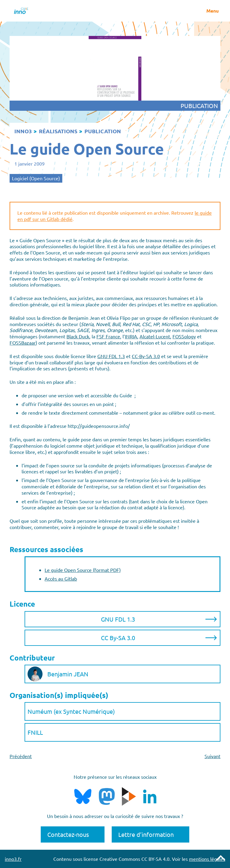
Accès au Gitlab (61, 578)
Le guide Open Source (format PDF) (83, 570)
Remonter (221, 858)
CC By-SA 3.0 (118, 638)
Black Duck (78, 336)
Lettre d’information (146, 834)
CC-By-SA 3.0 (146, 356)
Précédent (21, 756)
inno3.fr (13, 859)
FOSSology (184, 336)
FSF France (108, 336)
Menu (212, 11)
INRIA (131, 336)
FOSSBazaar (23, 343)
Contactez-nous (68, 834)
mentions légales (207, 859)
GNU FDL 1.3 (111, 356)
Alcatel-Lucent (155, 336)
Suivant (212, 756)
